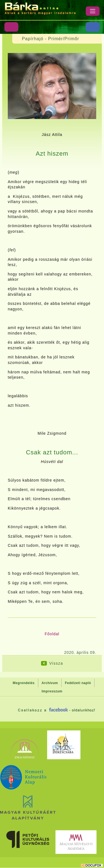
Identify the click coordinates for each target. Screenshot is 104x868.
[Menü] (93, 11)
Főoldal (52, 634)
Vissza (56, 663)
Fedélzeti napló (78, 683)
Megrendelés (24, 683)
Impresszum (52, 691)
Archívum (50, 683)
